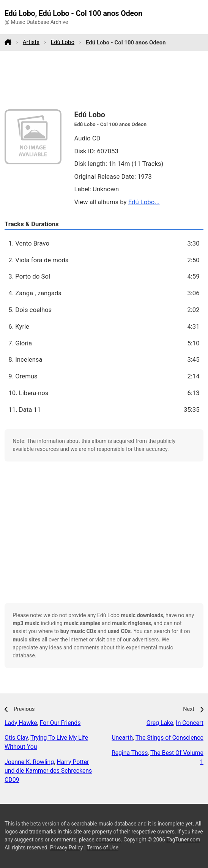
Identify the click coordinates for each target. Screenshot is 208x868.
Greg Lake (160, 723)
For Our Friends (60, 723)
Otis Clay (16, 738)
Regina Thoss (130, 753)
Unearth (122, 738)
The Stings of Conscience (169, 738)
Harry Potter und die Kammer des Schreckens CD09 (48, 771)
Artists (31, 42)
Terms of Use (103, 848)
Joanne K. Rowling (29, 762)
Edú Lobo (63, 42)
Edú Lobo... (144, 202)
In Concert (190, 723)
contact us (108, 840)
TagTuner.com (183, 840)
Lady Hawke (21, 723)
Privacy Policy (67, 848)
